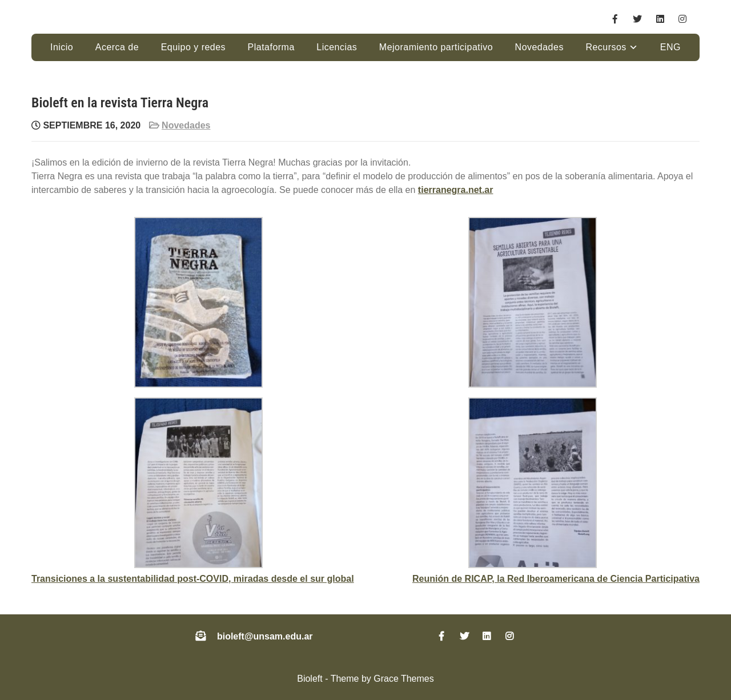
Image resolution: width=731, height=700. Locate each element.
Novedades (539, 47)
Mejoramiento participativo (436, 47)
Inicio (62, 47)
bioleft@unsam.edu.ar (265, 636)
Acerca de (117, 47)
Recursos (606, 47)
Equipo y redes (193, 47)
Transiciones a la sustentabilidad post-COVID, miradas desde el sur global (193, 579)
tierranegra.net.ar (456, 190)
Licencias (337, 47)
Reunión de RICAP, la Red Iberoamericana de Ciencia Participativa (556, 579)
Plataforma (271, 47)
